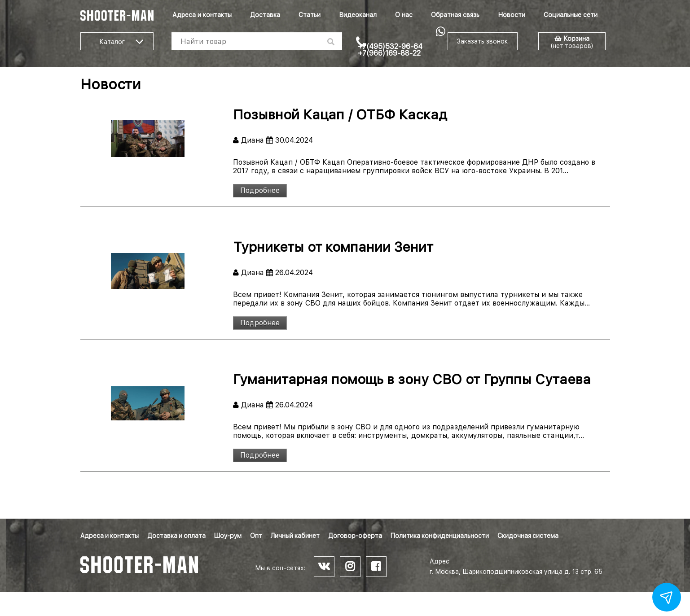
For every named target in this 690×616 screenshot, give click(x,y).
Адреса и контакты (202, 15)
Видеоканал (358, 15)
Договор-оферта (355, 536)
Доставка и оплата (176, 536)
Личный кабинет (295, 536)
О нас (404, 15)
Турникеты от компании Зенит (333, 247)
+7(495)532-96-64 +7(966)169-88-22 (390, 50)
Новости (512, 15)
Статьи (310, 15)
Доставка (265, 15)
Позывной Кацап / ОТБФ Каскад (340, 114)
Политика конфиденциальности (440, 536)
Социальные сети (571, 15)
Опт (256, 536)
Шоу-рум (228, 536)
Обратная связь (455, 15)
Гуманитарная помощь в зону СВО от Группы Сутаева (412, 379)
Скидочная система (528, 536)
